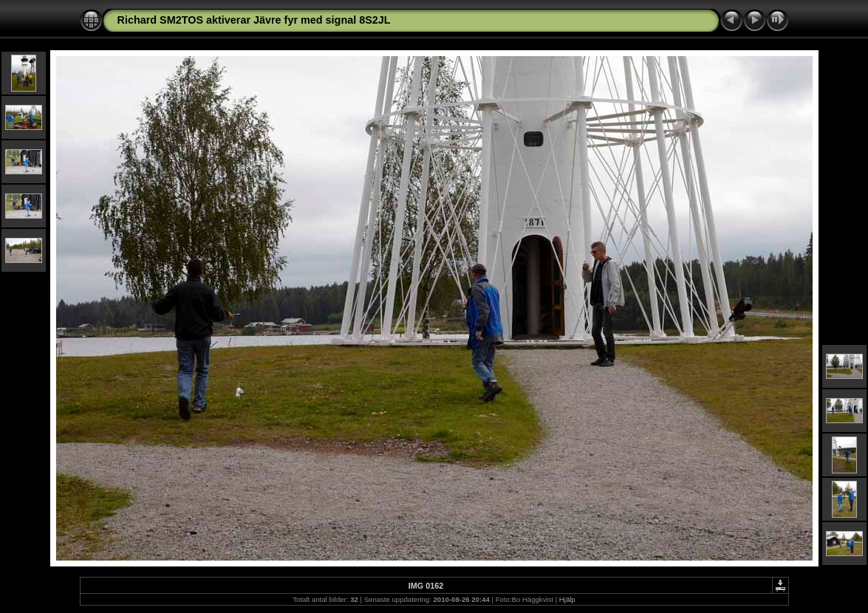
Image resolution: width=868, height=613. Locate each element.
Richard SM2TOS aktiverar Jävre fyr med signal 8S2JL (254, 20)
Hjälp (567, 599)
